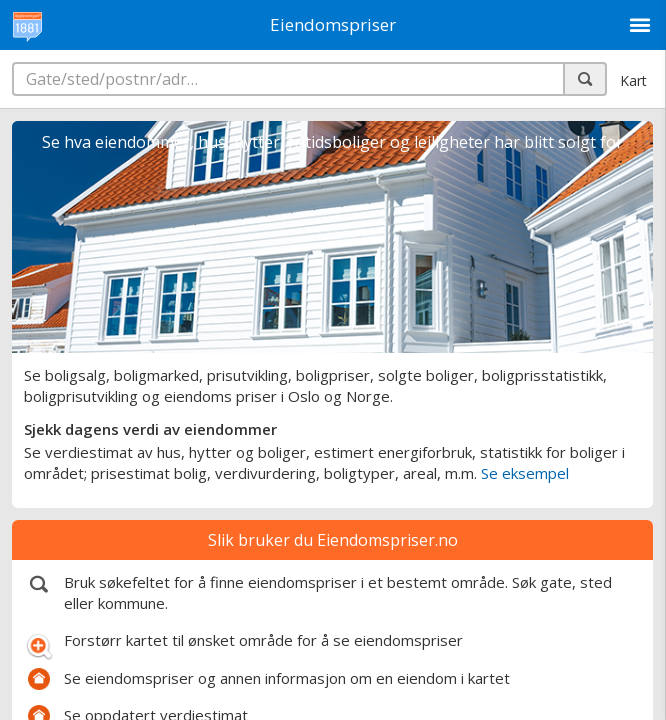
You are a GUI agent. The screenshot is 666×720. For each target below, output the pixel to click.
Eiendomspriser (333, 24)
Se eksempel (525, 473)
